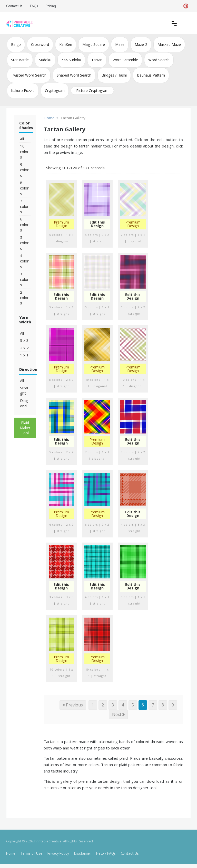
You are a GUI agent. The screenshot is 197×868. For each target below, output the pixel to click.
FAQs (34, 6)
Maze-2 (141, 44)
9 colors (24, 170)
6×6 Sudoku (71, 60)
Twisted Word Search (29, 75)
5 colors (24, 243)
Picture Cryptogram (92, 91)
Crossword (40, 44)
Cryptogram (55, 91)
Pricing (51, 6)
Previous (73, 705)
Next (118, 714)
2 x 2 (24, 348)
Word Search (159, 60)
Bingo (16, 44)
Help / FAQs (106, 853)
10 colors (24, 151)
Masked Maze (169, 44)
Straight (24, 390)
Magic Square (94, 44)
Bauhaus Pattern (151, 75)
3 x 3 (24, 340)
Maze (120, 44)
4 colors (24, 261)
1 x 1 (24, 355)
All (22, 139)
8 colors (24, 188)
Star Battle (20, 60)
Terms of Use (31, 853)
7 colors (24, 206)
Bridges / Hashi (114, 75)
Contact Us (14, 6)
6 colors (24, 224)
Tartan (97, 60)
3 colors (24, 279)
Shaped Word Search (74, 75)
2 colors (24, 298)
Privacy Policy (58, 853)
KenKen (66, 44)
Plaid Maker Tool (25, 428)
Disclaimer (83, 853)
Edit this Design (97, 224)
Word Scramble (125, 60)
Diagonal (24, 403)
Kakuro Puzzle (23, 91)
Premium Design (61, 224)
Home (11, 853)
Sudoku (45, 60)
